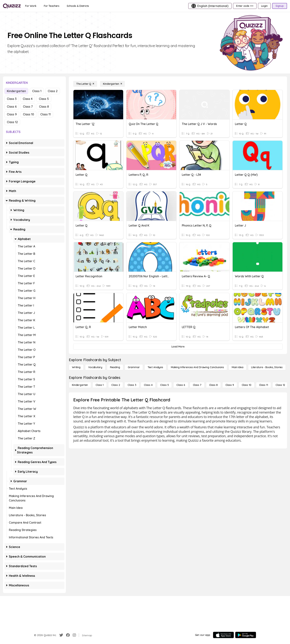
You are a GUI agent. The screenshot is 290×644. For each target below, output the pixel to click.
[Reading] (115, 367)
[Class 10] (247, 385)
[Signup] (280, 6)
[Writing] (76, 367)
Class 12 (12, 122)
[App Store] (223, 635)
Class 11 (45, 114)
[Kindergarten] (112, 84)
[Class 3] (132, 385)
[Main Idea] (238, 367)
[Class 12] (280, 385)
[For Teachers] (52, 6)
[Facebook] (68, 635)
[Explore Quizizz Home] (12, 6)
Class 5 (44, 99)
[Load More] (178, 347)
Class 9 (12, 114)
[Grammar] (134, 367)
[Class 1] (100, 385)
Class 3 (12, 99)
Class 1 (37, 91)
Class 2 (53, 91)
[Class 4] (148, 385)
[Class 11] (264, 385)
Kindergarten (16, 91)
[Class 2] (116, 385)
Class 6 (12, 107)
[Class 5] (164, 385)
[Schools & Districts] (78, 6)
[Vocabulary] (95, 367)
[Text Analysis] (155, 367)
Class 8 (44, 107)
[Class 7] (197, 385)
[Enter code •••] (245, 6)
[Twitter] (61, 635)
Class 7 (28, 107)
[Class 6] (181, 385)
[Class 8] (213, 385)
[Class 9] (230, 385)
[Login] (264, 6)
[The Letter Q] (85, 84)
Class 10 (28, 114)
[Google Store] (246, 635)
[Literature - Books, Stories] (267, 367)
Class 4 (28, 99)
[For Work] (31, 6)
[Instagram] (74, 635)
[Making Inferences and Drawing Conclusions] (197, 367)
